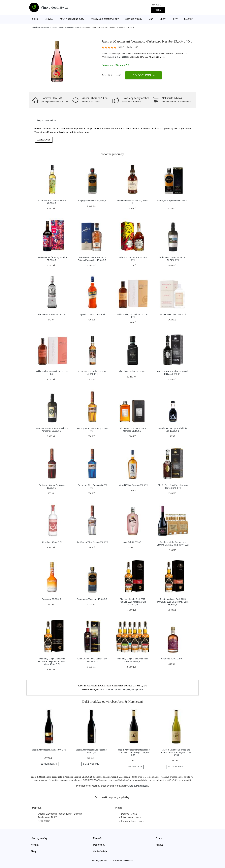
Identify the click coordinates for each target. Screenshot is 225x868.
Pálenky (189, 19)
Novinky (35, 845)
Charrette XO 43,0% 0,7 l (173, 659)
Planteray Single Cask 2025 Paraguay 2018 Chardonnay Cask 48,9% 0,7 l (173, 602)
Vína (151, 19)
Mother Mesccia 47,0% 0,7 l (173, 314)
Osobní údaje (100, 851)
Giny (175, 19)
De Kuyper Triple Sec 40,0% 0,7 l (92, 542)
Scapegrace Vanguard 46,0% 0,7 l (92, 599)
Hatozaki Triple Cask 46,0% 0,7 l (133, 485)
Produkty (42, 27)
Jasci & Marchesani (119, 57)
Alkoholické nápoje (73, 27)
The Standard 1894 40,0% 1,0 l (52, 314)
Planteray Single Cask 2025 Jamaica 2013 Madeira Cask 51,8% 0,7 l (133, 602)
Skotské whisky (134, 19)
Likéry (163, 19)
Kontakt (159, 845)
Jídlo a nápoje (52, 27)
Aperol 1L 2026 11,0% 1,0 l (92, 314)
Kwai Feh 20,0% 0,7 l (133, 542)
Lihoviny (49, 19)
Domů (35, 19)
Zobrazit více (44, 140)
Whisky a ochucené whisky (105, 19)
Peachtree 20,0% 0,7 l (52, 599)
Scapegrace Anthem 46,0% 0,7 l (92, 201)
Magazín (98, 838)
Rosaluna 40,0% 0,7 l (52, 542)
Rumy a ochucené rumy (72, 19)
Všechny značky (39, 838)
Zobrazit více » (159, 57)
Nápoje (61, 27)
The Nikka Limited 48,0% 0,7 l (133, 371)
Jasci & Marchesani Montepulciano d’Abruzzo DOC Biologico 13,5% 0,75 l (134, 752)
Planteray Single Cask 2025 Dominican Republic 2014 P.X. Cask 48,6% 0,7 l (52, 661)
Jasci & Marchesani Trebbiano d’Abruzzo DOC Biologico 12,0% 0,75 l (176, 752)
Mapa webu (99, 845)
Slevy (34, 851)
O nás (159, 838)
